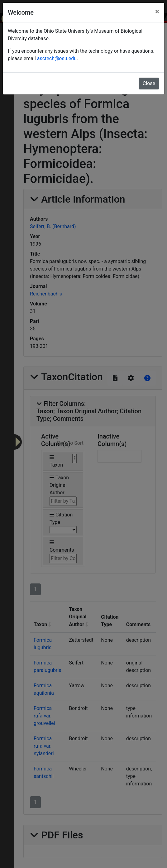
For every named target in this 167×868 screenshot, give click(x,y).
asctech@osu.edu (57, 58)
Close (149, 83)
